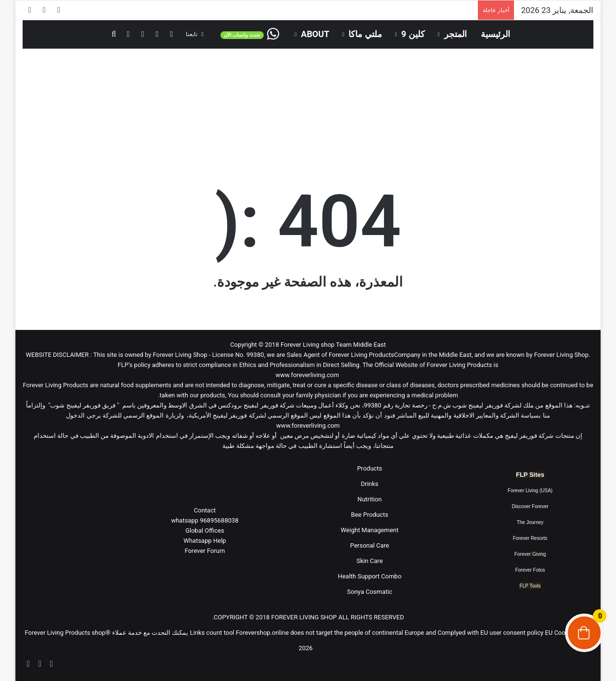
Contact (205, 510)
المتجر (456, 34)
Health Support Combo (370, 576)
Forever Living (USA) (530, 491)
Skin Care (370, 561)
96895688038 (205, 520)
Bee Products (369, 515)
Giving (539, 554)
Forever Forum (205, 551)
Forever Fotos (530, 570)
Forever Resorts (530, 538)
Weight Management (370, 530)
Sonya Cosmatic (370, 592)
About (315, 34)
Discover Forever (530, 506)
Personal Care (370, 545)
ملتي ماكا (365, 34)
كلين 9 (413, 34)
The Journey (530, 522)
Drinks (370, 484)
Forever (523, 554)
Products (370, 468)
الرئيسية (495, 34)
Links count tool (212, 633)
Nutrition (370, 499)
